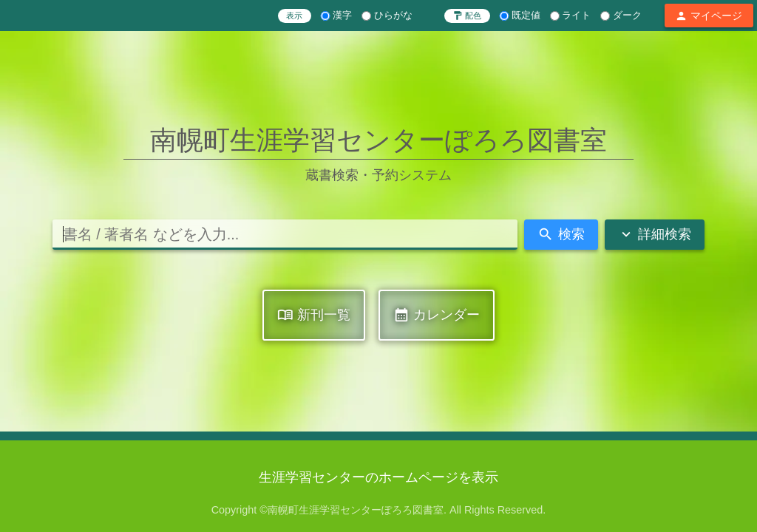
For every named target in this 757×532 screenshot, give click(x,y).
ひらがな (387, 16)
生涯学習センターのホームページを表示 (378, 477)
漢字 (336, 16)
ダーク (621, 16)
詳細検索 (655, 235)
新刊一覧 (314, 315)
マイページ (709, 16)
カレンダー (437, 315)
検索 (561, 235)
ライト (571, 16)
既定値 (520, 16)
